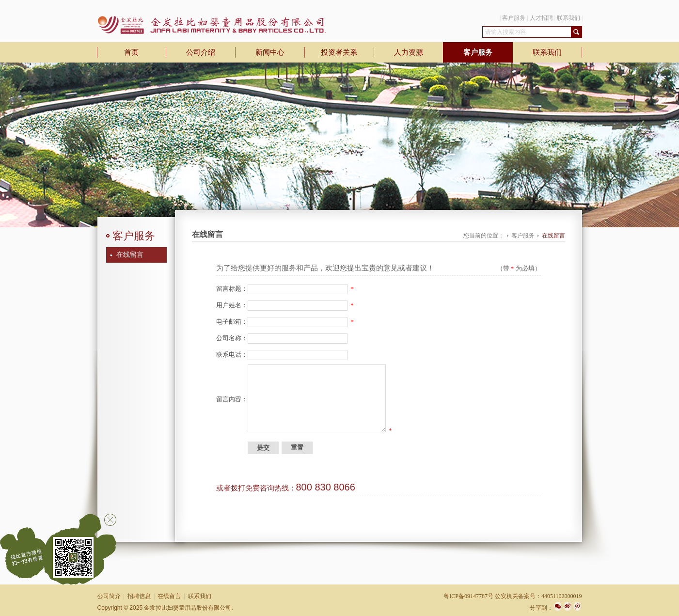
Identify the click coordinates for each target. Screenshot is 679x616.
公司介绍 (201, 52)
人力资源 (409, 52)
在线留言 (130, 255)
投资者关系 (339, 52)
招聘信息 (139, 596)
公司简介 (109, 596)
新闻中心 (270, 52)
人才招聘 (541, 18)
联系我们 (568, 18)
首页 (131, 52)
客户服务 (514, 18)
